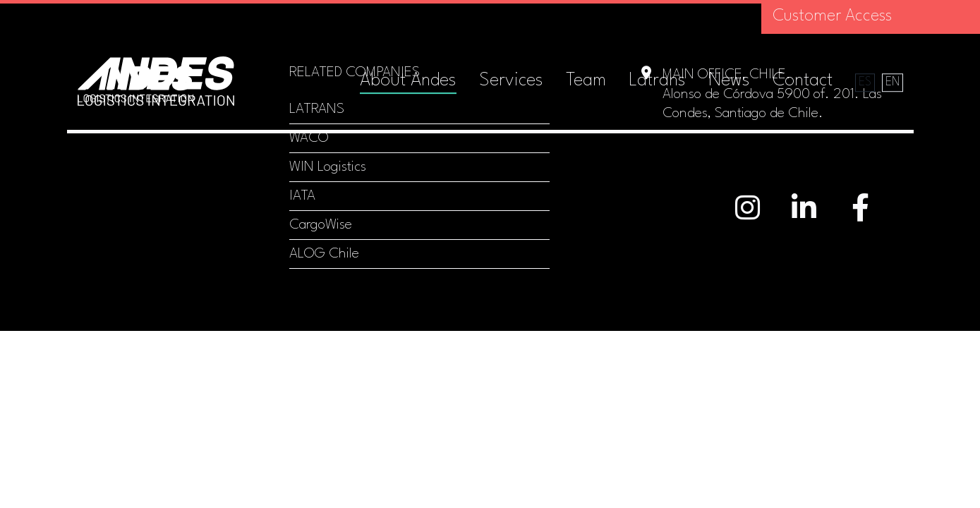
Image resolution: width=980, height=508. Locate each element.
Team (586, 81)
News (729, 81)
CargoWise (321, 225)
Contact (803, 81)
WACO (309, 138)
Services (511, 81)
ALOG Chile (324, 254)
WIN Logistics (328, 167)
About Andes (408, 81)
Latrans (657, 81)
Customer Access (832, 16)
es (865, 83)
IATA (302, 196)
